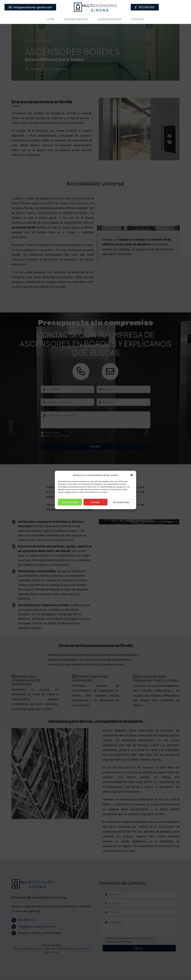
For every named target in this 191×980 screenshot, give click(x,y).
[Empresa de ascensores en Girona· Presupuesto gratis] (95, 4)
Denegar (95, 502)
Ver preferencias (121, 502)
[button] (132, 475)
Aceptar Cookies (70, 502)
